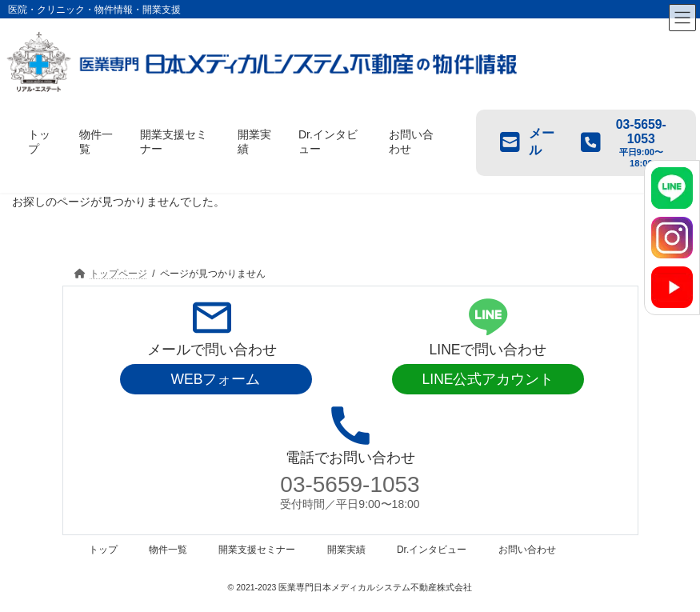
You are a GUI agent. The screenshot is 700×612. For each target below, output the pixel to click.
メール (527, 142)
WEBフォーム (216, 379)
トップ (103, 550)
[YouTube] (672, 287)
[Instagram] (672, 238)
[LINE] (672, 188)
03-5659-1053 (350, 484)
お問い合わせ (527, 550)
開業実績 (346, 550)
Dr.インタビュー (432, 550)
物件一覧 (168, 550)
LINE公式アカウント (488, 379)
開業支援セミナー (257, 550)
